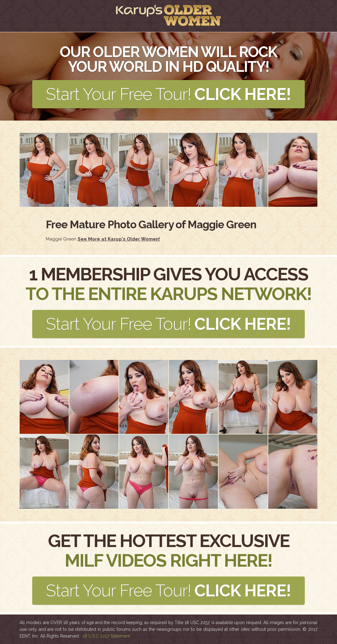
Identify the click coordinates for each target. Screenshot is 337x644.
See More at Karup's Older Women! (119, 239)
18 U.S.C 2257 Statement (106, 636)
